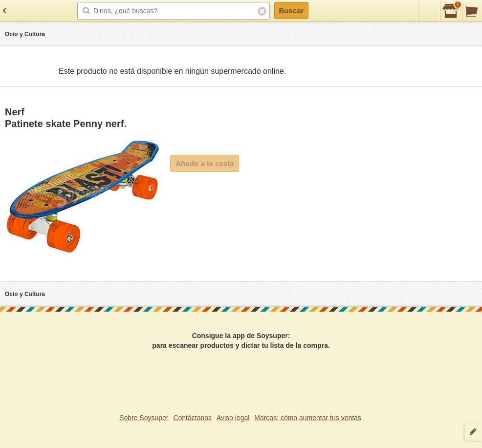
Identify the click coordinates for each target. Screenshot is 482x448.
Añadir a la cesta (205, 163)
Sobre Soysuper (144, 418)
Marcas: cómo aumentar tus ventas (308, 418)
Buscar (291, 11)
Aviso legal (233, 418)
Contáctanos (192, 418)
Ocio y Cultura (25, 34)
